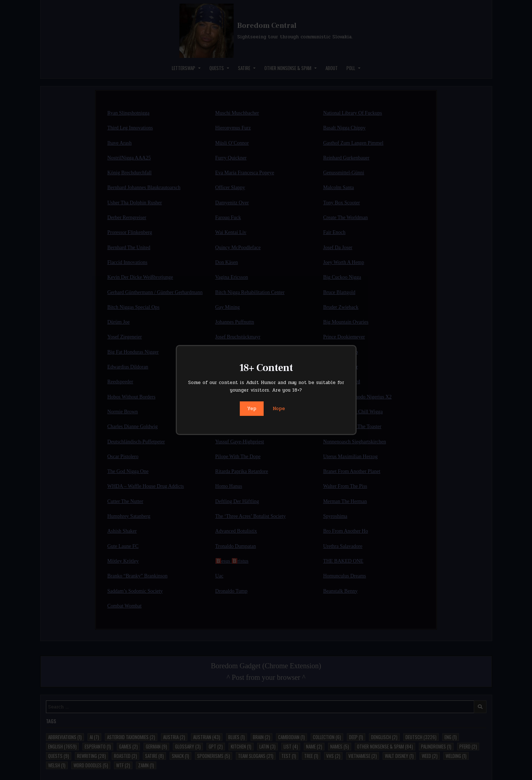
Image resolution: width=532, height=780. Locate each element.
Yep (252, 409)
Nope (279, 409)
